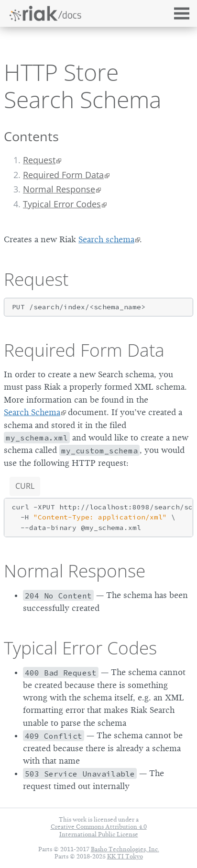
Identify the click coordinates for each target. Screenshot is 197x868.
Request (39, 160)
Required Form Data (63, 175)
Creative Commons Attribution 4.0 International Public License (99, 830)
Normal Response (59, 189)
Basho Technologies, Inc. (125, 849)
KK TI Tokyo (125, 856)
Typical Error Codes (62, 204)
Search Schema (32, 412)
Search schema (106, 239)
